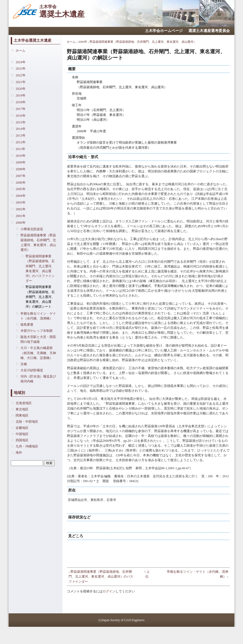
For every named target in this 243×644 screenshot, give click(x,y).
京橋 (24, 364)
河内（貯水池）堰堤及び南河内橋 (38, 379)
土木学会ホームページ (164, 31)
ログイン (109, 591)
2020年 (20, 89)
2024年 (20, 62)
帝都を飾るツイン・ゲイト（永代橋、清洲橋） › (198, 574)
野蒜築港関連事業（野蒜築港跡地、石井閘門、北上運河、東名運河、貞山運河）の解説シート (40, 297)
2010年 (20, 156)
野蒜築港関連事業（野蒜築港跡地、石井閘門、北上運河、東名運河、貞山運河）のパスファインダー (40, 268)
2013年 (20, 136)
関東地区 (22, 415)
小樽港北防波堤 (32, 229)
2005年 (20, 189)
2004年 (20, 196)
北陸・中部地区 (27, 422)
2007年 (20, 176)
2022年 (20, 75)
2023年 (20, 69)
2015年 (20, 122)
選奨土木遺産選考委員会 (209, 31)
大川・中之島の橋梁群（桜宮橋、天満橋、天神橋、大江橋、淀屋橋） (38, 353)
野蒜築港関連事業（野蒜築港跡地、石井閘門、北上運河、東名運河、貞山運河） (38, 243)
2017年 (20, 109)
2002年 (20, 209)
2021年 (20, 82)
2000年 (20, 223)
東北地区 (22, 409)
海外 (19, 453)
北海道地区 (24, 403)
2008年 (20, 169)
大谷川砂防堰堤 (32, 370)
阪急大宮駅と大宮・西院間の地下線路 (38, 339)
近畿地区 (22, 428)
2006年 (20, 183)
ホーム (20, 51)
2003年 (20, 202)
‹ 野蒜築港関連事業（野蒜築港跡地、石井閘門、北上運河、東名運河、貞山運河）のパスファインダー (101, 577)
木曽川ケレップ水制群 (37, 331)
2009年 (20, 162)
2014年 (20, 129)
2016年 (20, 116)
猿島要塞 (27, 325)
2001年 (20, 216)
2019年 (20, 95)
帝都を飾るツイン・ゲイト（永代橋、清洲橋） (38, 316)
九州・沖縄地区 (27, 446)
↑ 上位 (147, 574)
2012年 (20, 142)
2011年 (20, 149)
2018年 (20, 102)
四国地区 (22, 440)
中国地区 (22, 434)
